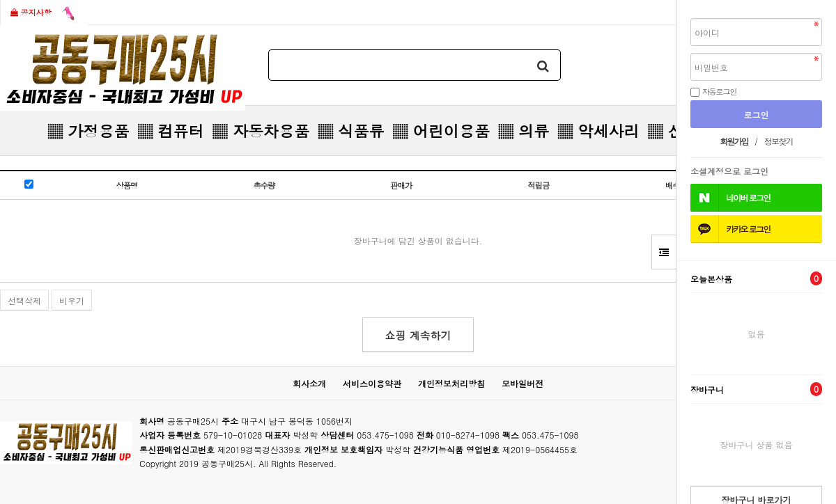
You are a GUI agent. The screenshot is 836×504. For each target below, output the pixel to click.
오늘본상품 (756, 278)
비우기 (72, 300)
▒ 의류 (524, 131)
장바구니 (756, 389)
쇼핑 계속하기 (418, 335)
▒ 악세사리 (598, 131)
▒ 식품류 (351, 131)
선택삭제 (24, 300)
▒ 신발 (673, 131)
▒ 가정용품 (88, 131)
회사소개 (309, 383)
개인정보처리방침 (451, 383)
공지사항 (44, 13)
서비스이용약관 (372, 383)
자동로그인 (720, 91)
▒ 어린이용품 (441, 131)
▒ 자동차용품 (261, 131)
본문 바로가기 (0, 0)
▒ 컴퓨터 (170, 131)
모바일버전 (522, 383)
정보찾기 (779, 141)
